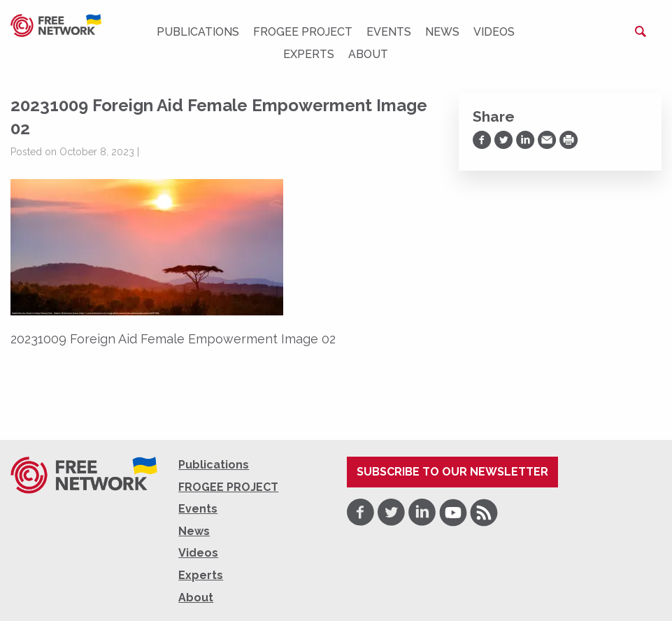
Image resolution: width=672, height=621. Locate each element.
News (442, 32)
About (368, 54)
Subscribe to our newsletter (452, 472)
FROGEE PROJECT (303, 32)
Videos (494, 32)
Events (389, 32)
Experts (309, 54)
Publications (198, 32)
